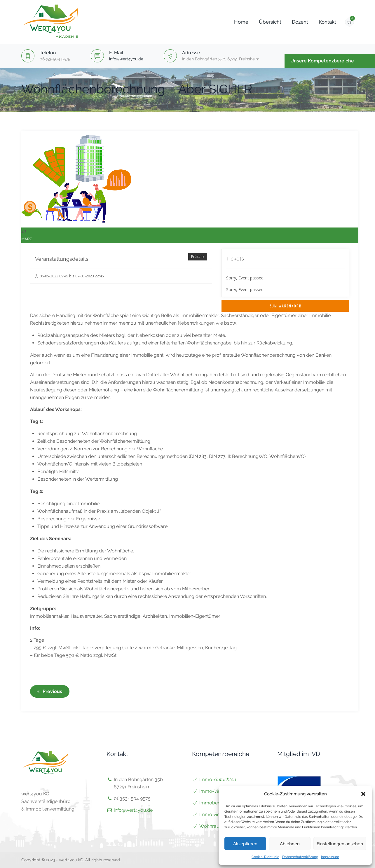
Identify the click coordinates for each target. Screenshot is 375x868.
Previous (49, 692)
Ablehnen (290, 844)
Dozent (292, 22)
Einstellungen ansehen (340, 844)
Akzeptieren (245, 844)
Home (233, 22)
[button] (363, 794)
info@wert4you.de (126, 59)
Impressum (330, 857)
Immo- (218, 779)
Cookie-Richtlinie (265, 857)
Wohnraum (212, 826)
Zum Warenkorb (286, 306)
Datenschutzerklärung (300, 857)
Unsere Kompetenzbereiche (322, 61)
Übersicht (262, 22)
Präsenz (198, 257)
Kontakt (319, 22)
